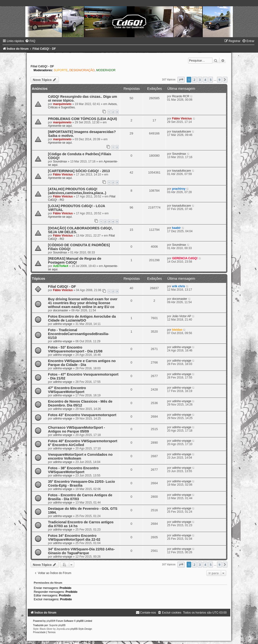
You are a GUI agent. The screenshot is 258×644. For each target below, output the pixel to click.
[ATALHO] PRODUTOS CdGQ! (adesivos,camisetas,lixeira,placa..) (77, 191)
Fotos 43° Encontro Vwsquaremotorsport (82, 415)
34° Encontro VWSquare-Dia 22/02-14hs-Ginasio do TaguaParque (81, 551)
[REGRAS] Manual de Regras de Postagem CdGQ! (75, 260)
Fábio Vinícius (182, 119)
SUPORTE (61, 70)
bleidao (177, 330)
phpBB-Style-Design (81, 629)
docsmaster (61, 310)
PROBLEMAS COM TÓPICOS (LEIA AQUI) (82, 119)
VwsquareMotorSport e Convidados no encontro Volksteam (80, 456)
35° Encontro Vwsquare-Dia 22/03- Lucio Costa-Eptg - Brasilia (81, 483)
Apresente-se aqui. (60, 126)
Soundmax (60, 161)
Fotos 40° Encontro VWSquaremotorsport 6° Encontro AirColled (83, 443)
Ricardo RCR (181, 96)
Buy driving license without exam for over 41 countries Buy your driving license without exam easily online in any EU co (83, 303)
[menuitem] (30, 41)
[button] (181, 80)
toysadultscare (182, 132)
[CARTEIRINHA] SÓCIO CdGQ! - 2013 (79, 171)
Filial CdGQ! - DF (42, 66)
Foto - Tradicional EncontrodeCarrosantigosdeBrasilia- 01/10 (78, 334)
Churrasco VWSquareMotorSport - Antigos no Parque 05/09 (76, 429)
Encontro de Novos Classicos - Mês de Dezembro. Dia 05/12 (80, 403)
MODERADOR (106, 70)
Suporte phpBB (57, 625)
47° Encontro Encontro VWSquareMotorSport (67, 390)
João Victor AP (182, 316)
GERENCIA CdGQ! (185, 258)
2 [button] (194, 80)
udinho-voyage (63, 324)
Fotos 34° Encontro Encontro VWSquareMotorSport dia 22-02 (74, 538)
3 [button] (200, 80)
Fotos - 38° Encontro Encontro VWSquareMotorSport (73, 470)
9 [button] (219, 80)
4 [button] (205, 80)
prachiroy (179, 189)
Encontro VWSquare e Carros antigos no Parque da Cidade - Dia (82, 363)
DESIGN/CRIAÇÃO (82, 70)
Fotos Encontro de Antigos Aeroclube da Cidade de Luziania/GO (82, 318)
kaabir (177, 228)
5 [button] (211, 80)
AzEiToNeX (61, 266)
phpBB (50, 621)
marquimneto (62, 104)
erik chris (179, 286)
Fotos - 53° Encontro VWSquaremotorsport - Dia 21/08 (75, 349)
